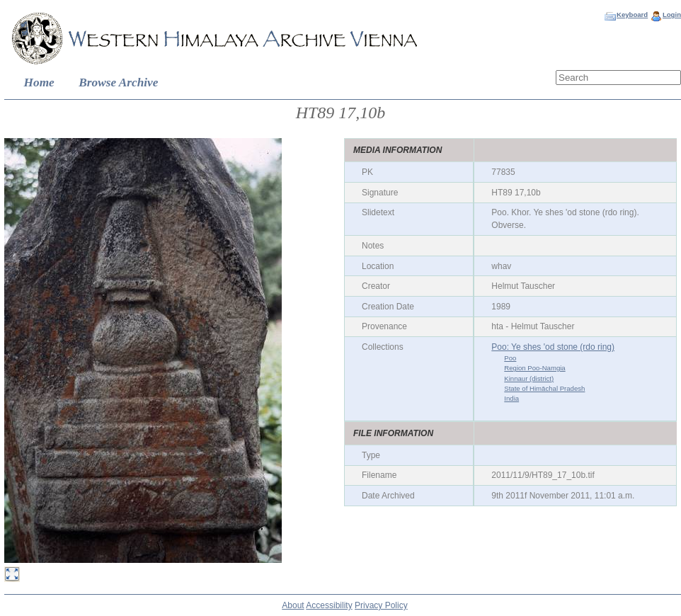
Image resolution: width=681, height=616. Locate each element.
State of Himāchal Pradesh (544, 388)
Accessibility (329, 605)
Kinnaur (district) (529, 378)
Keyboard (632, 15)
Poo (510, 358)
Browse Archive (118, 82)
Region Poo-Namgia (534, 368)
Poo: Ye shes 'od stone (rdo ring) (553, 347)
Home (39, 82)
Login (672, 15)
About (293, 605)
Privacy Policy (381, 605)
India (511, 398)
